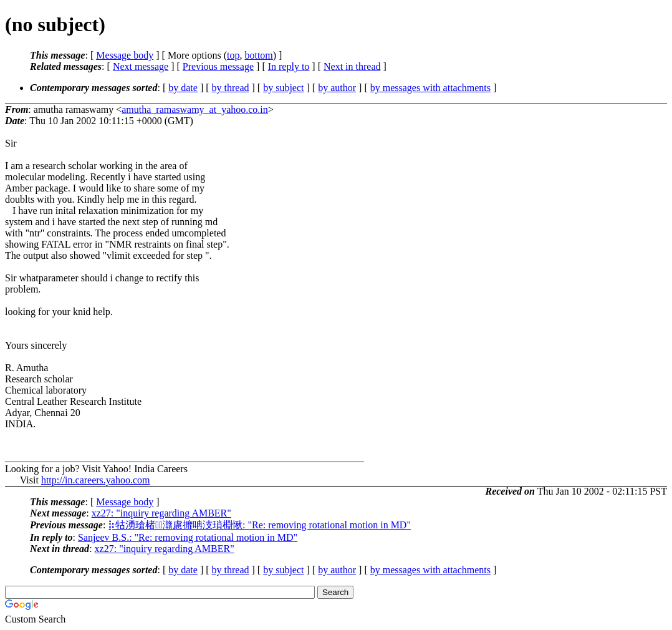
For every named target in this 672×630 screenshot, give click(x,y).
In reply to (289, 66)
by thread (231, 88)
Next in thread (352, 66)
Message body (125, 55)
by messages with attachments (430, 88)
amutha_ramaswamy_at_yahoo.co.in (195, 109)
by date (183, 88)
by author (337, 88)
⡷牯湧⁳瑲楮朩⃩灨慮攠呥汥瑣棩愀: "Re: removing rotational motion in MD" (259, 525)
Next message (141, 66)
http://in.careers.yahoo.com (96, 480)
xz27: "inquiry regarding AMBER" (161, 513)
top (233, 55)
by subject (283, 88)
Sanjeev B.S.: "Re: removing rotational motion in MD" (188, 537)
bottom (258, 55)
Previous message (218, 66)
